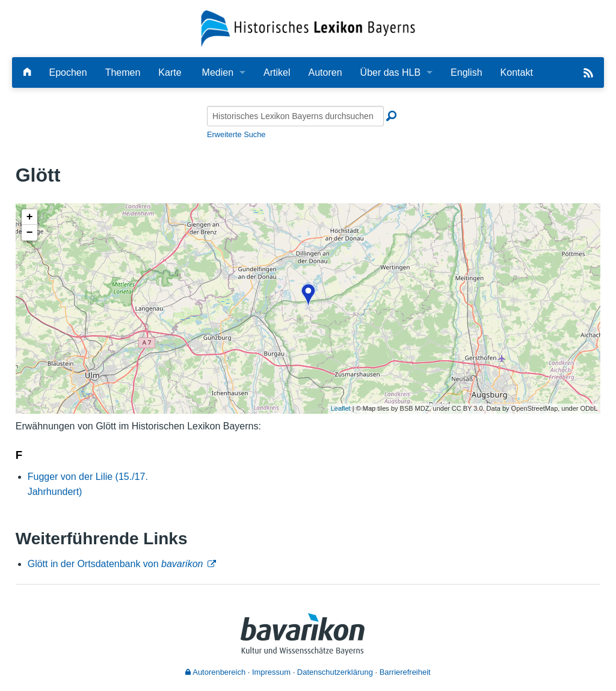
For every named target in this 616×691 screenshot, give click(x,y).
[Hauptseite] (27, 72)
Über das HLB (391, 72)
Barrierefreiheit (405, 672)
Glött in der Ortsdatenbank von (115, 564)
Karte (170, 72)
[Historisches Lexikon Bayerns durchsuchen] (295, 116)
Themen (123, 72)
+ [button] (30, 217)
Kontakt (517, 72)
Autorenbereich (215, 672)
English (466, 72)
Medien (218, 72)
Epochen (68, 72)
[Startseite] (308, 28)
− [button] (30, 233)
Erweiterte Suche (236, 134)
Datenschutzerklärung (335, 672)
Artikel (277, 72)
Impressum (271, 672)
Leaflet (341, 408)
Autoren (325, 72)
